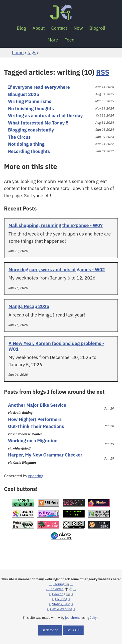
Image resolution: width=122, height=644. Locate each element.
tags (32, 52)
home (18, 52)
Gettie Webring (61, 609)
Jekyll (94, 618)
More (53, 40)
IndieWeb (56, 589)
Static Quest (61, 604)
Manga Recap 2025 (29, 306)
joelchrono (73, 618)
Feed (69, 40)
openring (36, 476)
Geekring (59, 594)
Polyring (61, 599)
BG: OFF (73, 630)
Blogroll (97, 28)
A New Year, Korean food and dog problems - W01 (56, 346)
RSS (103, 72)
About (39, 28)
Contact (59, 28)
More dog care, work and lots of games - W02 (57, 269)
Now (78, 28)
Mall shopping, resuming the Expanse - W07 (56, 225)
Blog (21, 28)
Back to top (50, 630)
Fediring (59, 584)
